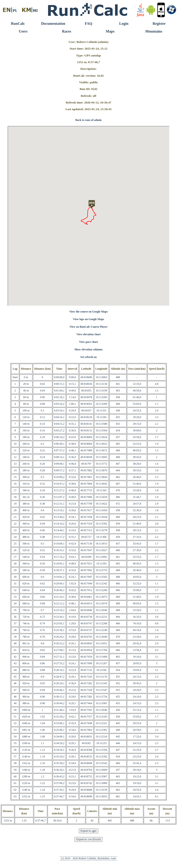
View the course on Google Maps (88, 312)
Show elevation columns (89, 349)
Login (124, 24)
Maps (110, 31)
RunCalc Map (88, 216)
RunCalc (18, 24)
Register (159, 24)
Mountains (154, 31)
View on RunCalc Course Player (88, 327)
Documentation (53, 24)
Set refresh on (89, 357)
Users (23, 31)
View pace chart (88, 342)
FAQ (89, 24)
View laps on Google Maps (88, 319)
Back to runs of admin (88, 120)
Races (67, 31)
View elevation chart (89, 334)
